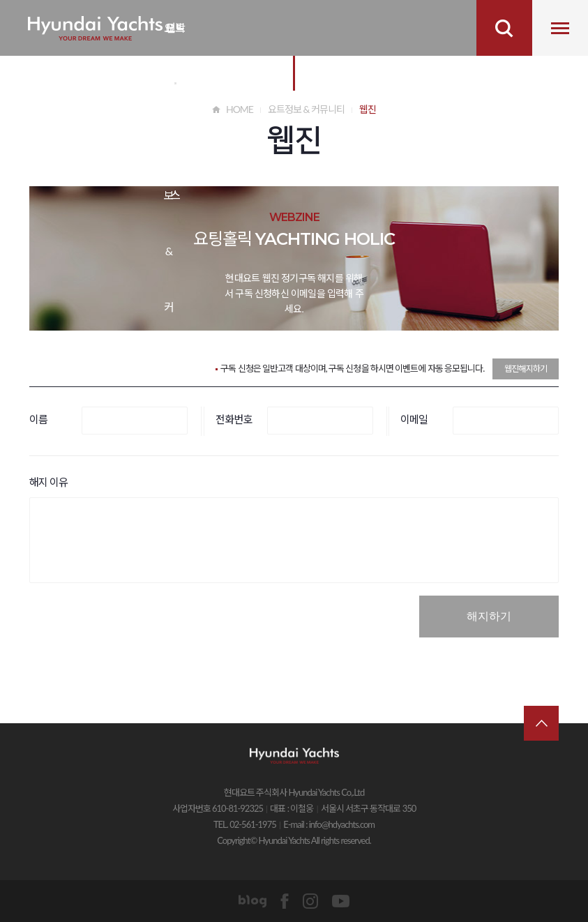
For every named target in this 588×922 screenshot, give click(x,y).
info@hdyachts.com (342, 824)
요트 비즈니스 (175, 38)
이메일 (414, 419)
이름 (38, 419)
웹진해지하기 (526, 369)
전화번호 (234, 419)
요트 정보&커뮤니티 (169, 38)
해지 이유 (48, 482)
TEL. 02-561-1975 (245, 824)
